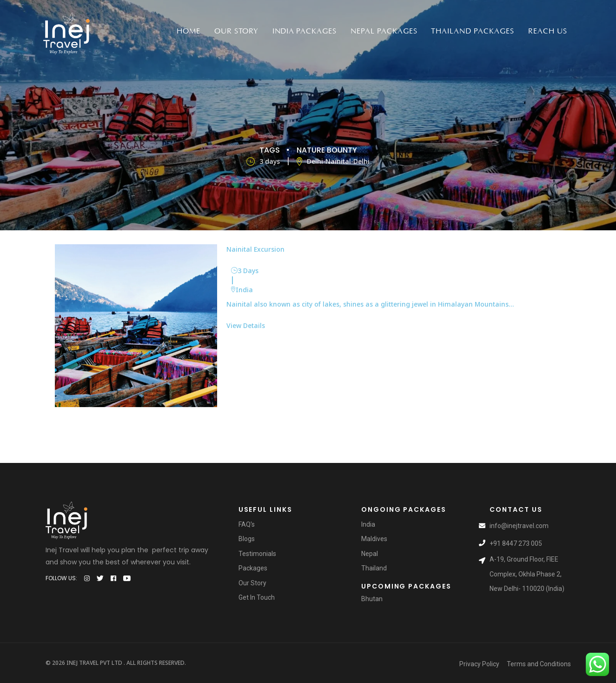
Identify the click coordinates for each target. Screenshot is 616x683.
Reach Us (548, 31)
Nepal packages (384, 31)
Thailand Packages (472, 31)
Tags (270, 150)
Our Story (236, 31)
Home (189, 31)
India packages (305, 31)
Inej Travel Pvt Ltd (94, 663)
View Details (246, 325)
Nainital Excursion (255, 249)
